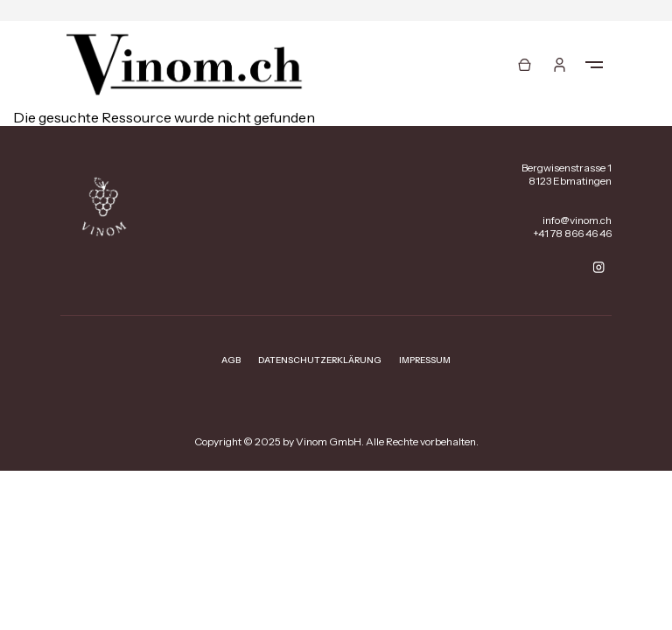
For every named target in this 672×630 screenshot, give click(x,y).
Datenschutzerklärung (320, 360)
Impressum (425, 360)
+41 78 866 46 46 (572, 233)
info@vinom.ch (577, 220)
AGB (231, 360)
